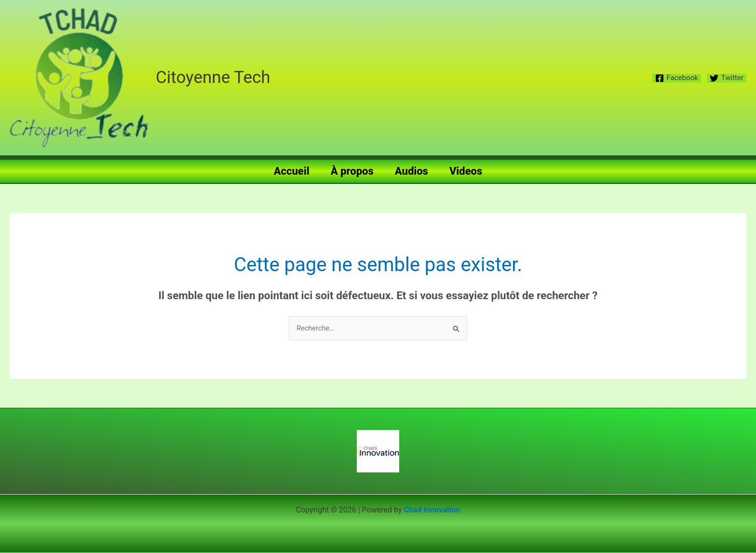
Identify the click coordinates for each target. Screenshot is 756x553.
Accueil (292, 171)
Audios (412, 171)
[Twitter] (727, 78)
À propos (352, 171)
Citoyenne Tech (213, 77)
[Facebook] (677, 78)
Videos (466, 171)
